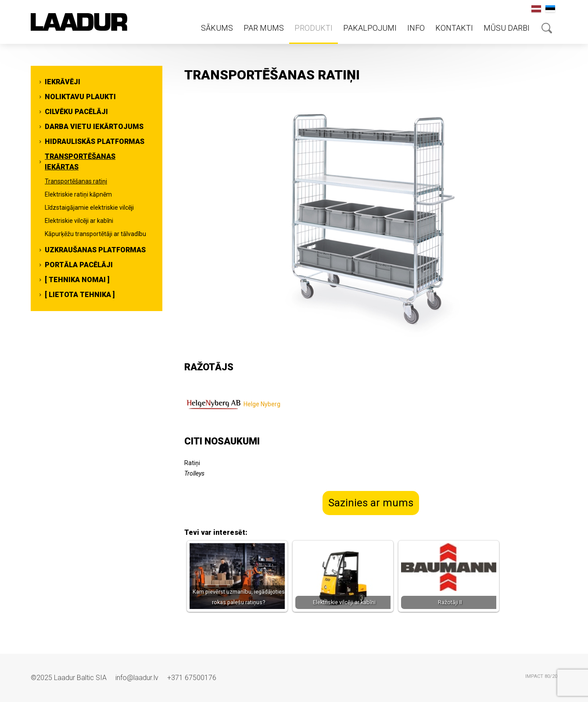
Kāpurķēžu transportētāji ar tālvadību (95, 234)
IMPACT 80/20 (541, 676)
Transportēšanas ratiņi (76, 181)
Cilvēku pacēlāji (76, 112)
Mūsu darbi (507, 28)
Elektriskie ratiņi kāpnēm (78, 194)
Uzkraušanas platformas (95, 250)
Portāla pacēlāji (79, 265)
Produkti (314, 28)
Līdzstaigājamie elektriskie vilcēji (89, 208)
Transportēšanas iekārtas (80, 162)
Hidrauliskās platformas (95, 141)
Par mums (264, 28)
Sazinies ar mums (371, 503)
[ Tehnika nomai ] (77, 280)
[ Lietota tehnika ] (80, 295)
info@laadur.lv (137, 678)
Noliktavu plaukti (80, 97)
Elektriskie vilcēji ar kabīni (79, 221)
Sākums (217, 28)
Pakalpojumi (370, 28)
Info (416, 28)
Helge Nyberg (262, 404)
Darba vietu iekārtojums (94, 127)
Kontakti (454, 28)
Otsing (547, 28)
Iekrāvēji (63, 82)
